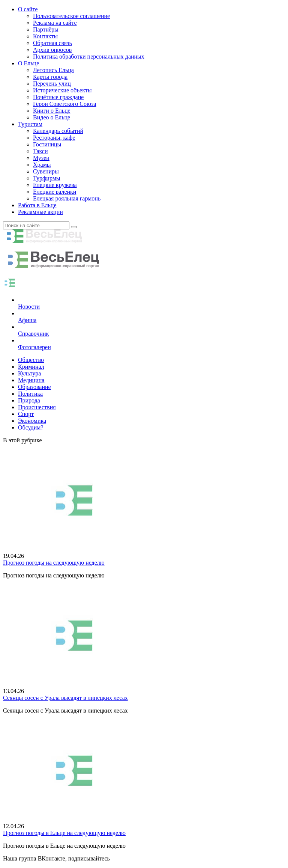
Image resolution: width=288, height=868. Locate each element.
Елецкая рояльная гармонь (67, 198)
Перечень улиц (52, 84)
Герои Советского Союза (64, 104)
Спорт (26, 414)
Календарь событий (58, 131)
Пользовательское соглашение (71, 16)
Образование (34, 387)
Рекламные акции (40, 212)
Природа (29, 400)
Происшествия (37, 407)
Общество (31, 360)
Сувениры (46, 171)
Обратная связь (52, 43)
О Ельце (28, 63)
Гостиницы (47, 144)
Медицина (31, 380)
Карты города (50, 77)
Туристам (30, 124)
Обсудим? (31, 427)
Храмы (42, 165)
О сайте (28, 9)
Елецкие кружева (55, 185)
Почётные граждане (58, 97)
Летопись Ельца (53, 70)
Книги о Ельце (52, 111)
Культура (29, 373)
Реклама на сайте (55, 23)
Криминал (31, 367)
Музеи (41, 158)
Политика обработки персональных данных (89, 57)
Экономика (32, 421)
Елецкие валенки (55, 192)
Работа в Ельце (37, 205)
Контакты (45, 36)
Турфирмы (47, 178)
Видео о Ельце (52, 117)
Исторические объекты (62, 90)
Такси (40, 151)
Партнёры (46, 29)
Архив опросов (52, 50)
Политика (30, 394)
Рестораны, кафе (54, 138)
